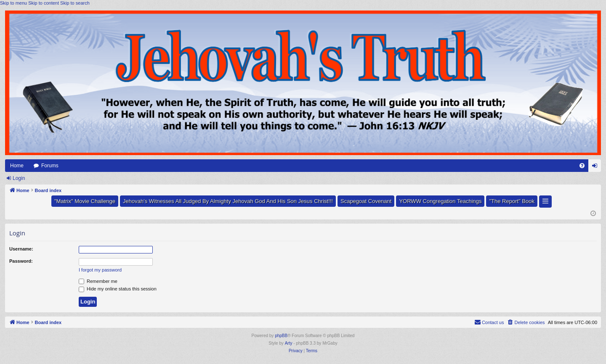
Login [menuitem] (597, 167)
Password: (21, 261)
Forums (50, 166)
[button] (545, 202)
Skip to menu (13, 3)
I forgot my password (100, 270)
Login (19, 178)
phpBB (281, 336)
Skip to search (75, 3)
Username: (21, 249)
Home (17, 166)
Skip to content (44, 3)
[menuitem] (582, 166)
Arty (289, 343)
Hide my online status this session (118, 289)
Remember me (98, 281)
